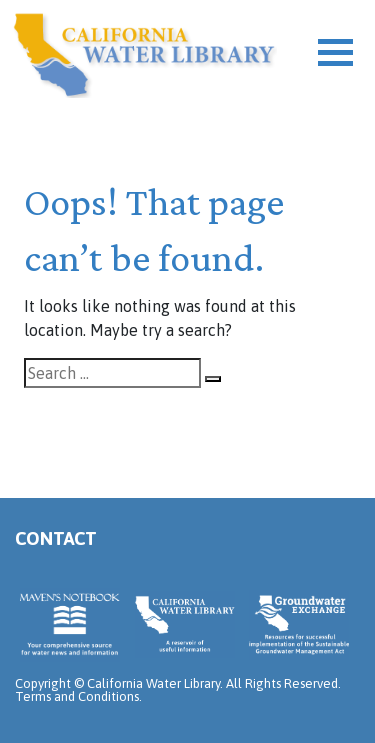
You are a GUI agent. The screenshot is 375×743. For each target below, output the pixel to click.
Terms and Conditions (77, 696)
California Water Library (144, 55)
